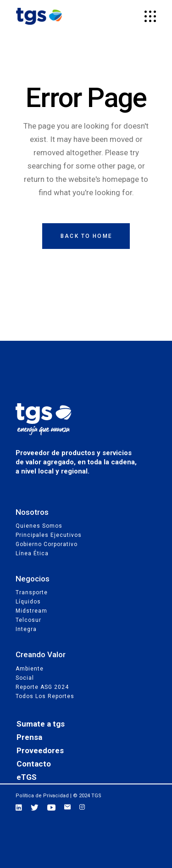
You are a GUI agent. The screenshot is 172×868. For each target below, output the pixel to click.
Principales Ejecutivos (49, 535)
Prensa (29, 737)
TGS (96, 796)
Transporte (32, 592)
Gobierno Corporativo (47, 544)
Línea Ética (32, 553)
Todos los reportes (45, 696)
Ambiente (30, 669)
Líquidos (28, 602)
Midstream (31, 611)
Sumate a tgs (41, 724)
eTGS (27, 777)
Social (25, 678)
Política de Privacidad (42, 796)
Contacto (34, 764)
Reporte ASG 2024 (42, 687)
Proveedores (40, 750)
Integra (26, 629)
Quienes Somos (39, 526)
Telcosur (28, 620)
